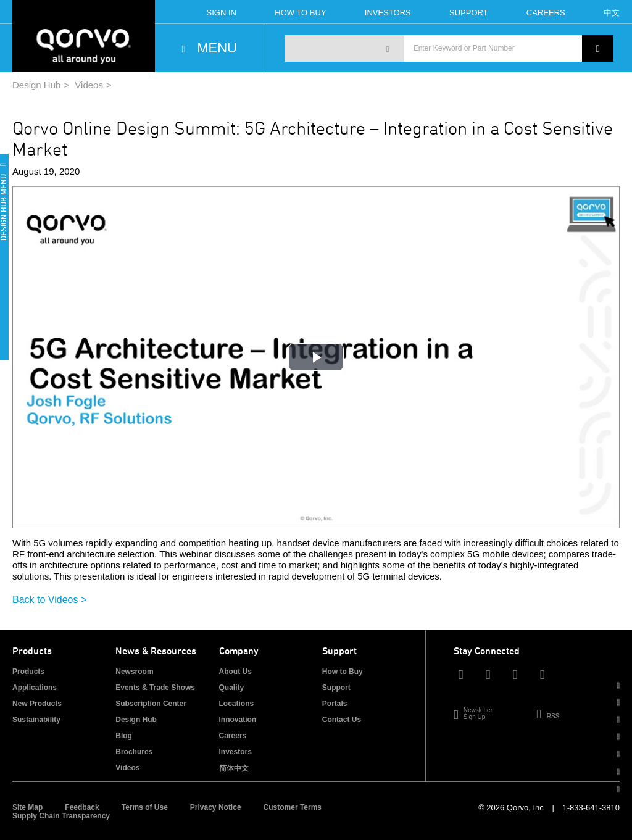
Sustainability (36, 720)
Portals (335, 704)
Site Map (27, 807)
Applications (35, 688)
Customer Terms (293, 807)
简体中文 (234, 768)
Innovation (238, 720)
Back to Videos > (49, 600)
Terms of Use (145, 807)
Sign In (222, 13)
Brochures (134, 752)
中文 (612, 13)
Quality (232, 688)
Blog (124, 736)
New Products (37, 704)
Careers (546, 13)
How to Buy (343, 672)
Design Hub (36, 85)
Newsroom (134, 672)
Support (469, 13)
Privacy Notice (216, 807)
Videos (89, 85)
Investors (388, 13)
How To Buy (300, 13)
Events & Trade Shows (155, 688)
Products (28, 672)
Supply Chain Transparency (61, 816)
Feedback (82, 807)
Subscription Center (151, 704)
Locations (237, 704)
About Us (235, 672)
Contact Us (342, 720)
